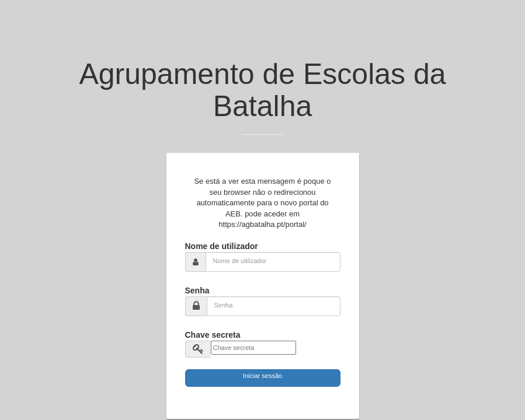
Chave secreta (213, 335)
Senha (197, 290)
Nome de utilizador (222, 246)
